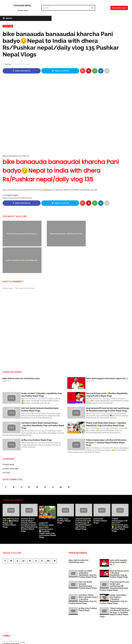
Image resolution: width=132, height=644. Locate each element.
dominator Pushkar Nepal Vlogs (100, 494)
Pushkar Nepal (23, 6)
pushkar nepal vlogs (11, 442)
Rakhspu (8, 64)
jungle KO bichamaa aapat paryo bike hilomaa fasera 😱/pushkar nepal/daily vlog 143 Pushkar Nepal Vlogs (47, 504)
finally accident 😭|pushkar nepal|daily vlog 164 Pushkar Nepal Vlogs (41, 368)
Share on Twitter (60, 71)
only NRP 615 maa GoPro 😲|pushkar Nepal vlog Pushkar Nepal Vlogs (11, 496)
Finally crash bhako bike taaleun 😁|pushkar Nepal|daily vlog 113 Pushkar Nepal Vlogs (106, 398)
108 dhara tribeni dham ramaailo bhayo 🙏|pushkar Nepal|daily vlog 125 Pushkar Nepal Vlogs (43, 399)
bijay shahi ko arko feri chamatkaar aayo (21, 352)
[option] (12, 489)
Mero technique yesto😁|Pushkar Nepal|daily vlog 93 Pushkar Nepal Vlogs (107, 368)
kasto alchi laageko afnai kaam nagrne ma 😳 (107, 352)
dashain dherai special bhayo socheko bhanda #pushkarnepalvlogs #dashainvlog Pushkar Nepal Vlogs (29, 498)
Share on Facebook (22, 71)
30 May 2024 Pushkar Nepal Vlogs (37, 413)
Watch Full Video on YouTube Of (66, 169)
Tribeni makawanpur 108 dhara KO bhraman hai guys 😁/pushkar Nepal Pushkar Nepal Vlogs (106, 416)
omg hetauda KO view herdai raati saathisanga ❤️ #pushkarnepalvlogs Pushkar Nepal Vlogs (108, 383)
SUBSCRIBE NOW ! (119, 8)
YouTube (8, 26)
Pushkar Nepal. (76, 640)
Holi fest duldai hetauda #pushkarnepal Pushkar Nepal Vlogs (40, 383)
